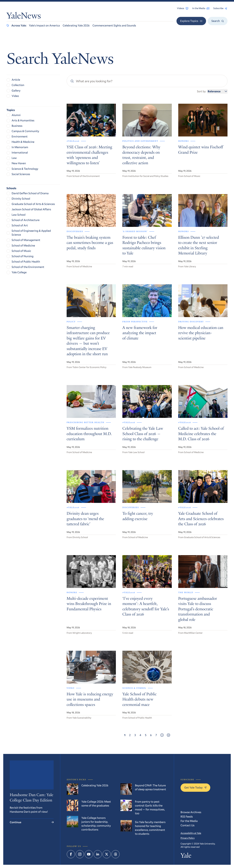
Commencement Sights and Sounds (114, 25)
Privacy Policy (188, 838)
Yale (186, 856)
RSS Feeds (187, 816)
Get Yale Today (195, 787)
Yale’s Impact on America (44, 25)
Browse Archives (191, 812)
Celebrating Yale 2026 (76, 25)
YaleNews (24, 17)
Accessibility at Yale (191, 833)
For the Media (189, 821)
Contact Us (188, 825)
